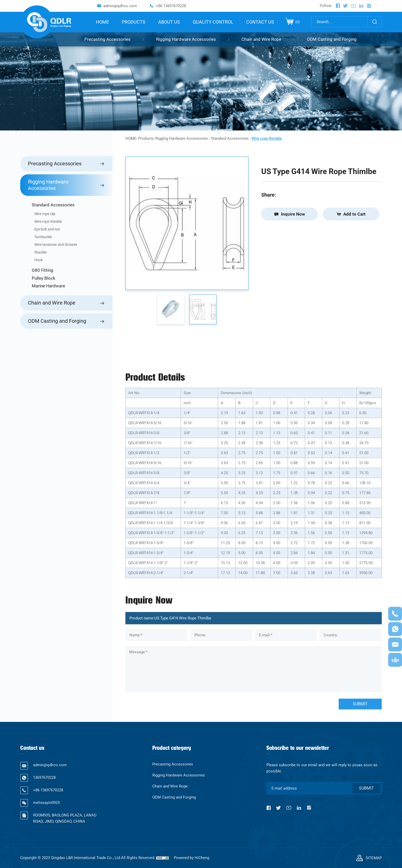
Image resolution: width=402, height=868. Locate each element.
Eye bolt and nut (47, 229)
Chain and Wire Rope (261, 39)
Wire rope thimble (48, 221)
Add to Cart (354, 214)
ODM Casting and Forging (332, 39)
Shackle (41, 252)
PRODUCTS (134, 22)
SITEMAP (374, 858)
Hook (39, 260)
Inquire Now (293, 214)
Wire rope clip (45, 214)
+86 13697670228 (171, 6)
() (297, 22)
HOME (102, 22)
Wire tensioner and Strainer (56, 245)
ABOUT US (169, 22)
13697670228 (44, 778)
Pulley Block (44, 278)
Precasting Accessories (107, 39)
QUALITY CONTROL (213, 22)
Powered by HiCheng (192, 858)
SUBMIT (366, 788)
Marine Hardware (48, 286)
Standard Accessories (53, 205)
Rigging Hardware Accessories (186, 39)
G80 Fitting (43, 270)
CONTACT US (260, 22)
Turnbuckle (43, 237)
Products (146, 138)
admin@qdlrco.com (120, 6)
